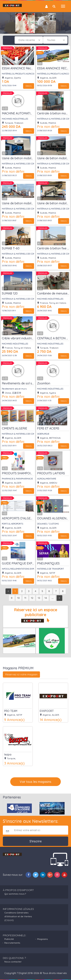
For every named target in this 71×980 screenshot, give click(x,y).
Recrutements (12, 943)
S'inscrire (36, 841)
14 (46, 598)
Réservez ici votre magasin (21, 674)
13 (39, 598)
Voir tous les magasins (35, 782)
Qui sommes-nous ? (15, 894)
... (52, 598)
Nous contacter (13, 962)
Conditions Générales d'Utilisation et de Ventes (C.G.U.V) (18, 916)
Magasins (42, 939)
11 (25, 598)
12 (32, 598)
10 (18, 598)
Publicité (9, 939)
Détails (29, 86)
